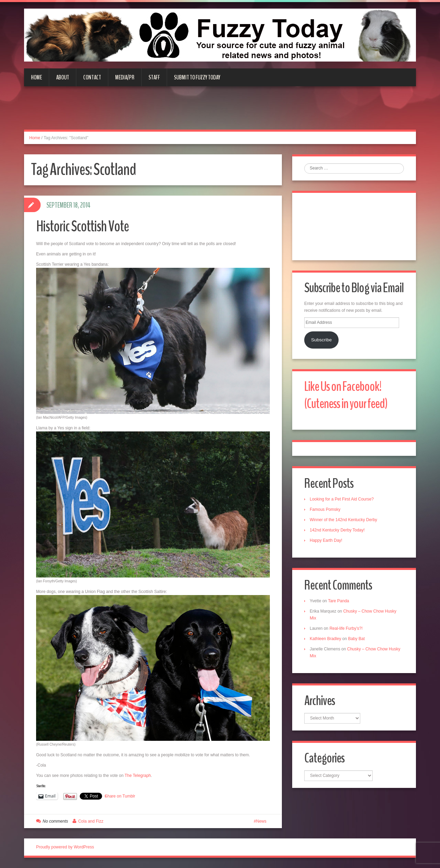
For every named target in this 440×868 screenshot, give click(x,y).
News (261, 821)
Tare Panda (338, 601)
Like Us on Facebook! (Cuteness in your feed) (346, 395)
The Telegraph (138, 776)
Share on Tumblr (120, 796)
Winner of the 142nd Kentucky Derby (343, 520)
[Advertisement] (220, 112)
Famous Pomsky (325, 509)
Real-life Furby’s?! (346, 628)
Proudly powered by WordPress (65, 847)
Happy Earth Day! (326, 540)
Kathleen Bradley (325, 639)
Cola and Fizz (91, 821)
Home (36, 77)
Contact (92, 77)
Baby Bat (356, 639)
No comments (55, 821)
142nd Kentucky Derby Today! (337, 530)
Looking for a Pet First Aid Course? (342, 499)
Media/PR (125, 77)
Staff (154, 77)
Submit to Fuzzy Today (197, 77)
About (63, 77)
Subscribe (321, 340)
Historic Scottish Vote (82, 226)
